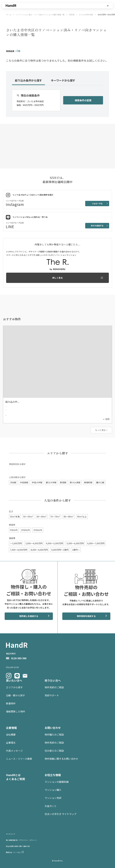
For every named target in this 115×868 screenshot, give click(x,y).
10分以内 (25, 530)
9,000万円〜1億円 (60, 550)
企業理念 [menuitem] (11, 743)
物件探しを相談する (29, 616)
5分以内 (14, 530)
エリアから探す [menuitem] (14, 687)
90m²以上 (82, 517)
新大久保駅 (75, 482)
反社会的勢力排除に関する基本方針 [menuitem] (18, 846)
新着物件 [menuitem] (11, 703)
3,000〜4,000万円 (34, 543)
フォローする (97, 203)
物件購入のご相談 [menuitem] (54, 735)
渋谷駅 (13, 482)
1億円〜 (76, 550)
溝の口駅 (100, 482)
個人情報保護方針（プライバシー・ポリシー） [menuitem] (22, 840)
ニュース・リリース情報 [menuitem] (19, 759)
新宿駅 (63, 482)
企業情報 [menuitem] (11, 728)
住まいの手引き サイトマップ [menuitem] (60, 814)
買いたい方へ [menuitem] (14, 680)
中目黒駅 (24, 482)
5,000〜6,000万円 (75, 543)
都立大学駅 (51, 482)
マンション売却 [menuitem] (53, 798)
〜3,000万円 (16, 543)
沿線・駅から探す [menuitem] (15, 695)
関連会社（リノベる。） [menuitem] (14, 852)
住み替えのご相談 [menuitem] (54, 751)
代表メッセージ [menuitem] (14, 751)
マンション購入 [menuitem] (53, 790)
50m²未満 (15, 517)
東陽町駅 (88, 482)
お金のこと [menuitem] (51, 806)
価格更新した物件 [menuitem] (16, 711)
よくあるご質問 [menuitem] (15, 779)
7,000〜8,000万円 (19, 550)
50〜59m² (28, 517)
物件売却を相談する (86, 616)
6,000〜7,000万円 (96, 543)
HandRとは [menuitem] (13, 775)
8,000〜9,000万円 (39, 550)
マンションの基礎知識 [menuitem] (57, 782)
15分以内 (38, 530)
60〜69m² (42, 517)
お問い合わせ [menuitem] (53, 728)
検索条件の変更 (83, 100)
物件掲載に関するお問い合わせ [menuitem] (61, 759)
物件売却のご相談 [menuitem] (54, 687)
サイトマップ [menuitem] (10, 834)
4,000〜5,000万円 (55, 543)
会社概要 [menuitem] (11, 735)
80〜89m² (69, 517)
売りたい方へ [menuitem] (53, 680)
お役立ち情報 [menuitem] (53, 775)
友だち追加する (97, 225)
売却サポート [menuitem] (52, 695)
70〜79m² (55, 517)
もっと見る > (101, 430)
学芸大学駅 (37, 482)
